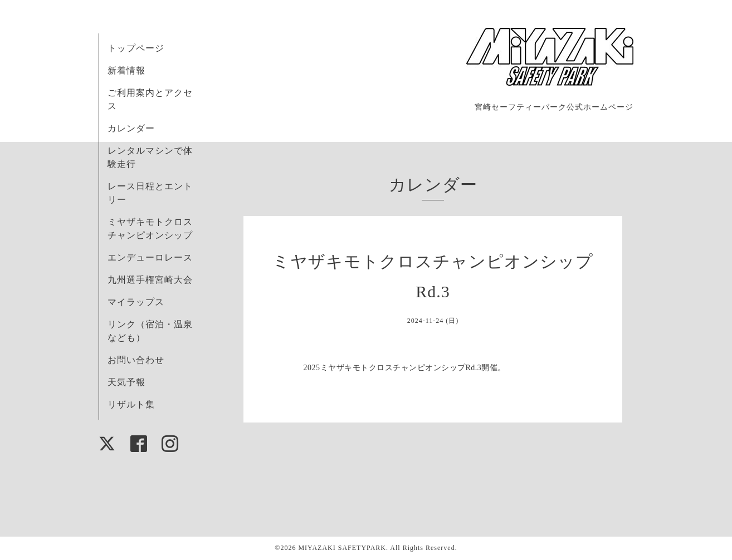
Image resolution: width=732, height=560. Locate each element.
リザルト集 (131, 404)
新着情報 (126, 70)
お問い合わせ (136, 360)
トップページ (136, 48)
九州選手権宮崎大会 (150, 280)
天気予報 (126, 382)
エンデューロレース (150, 257)
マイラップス (136, 302)
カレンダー (131, 128)
